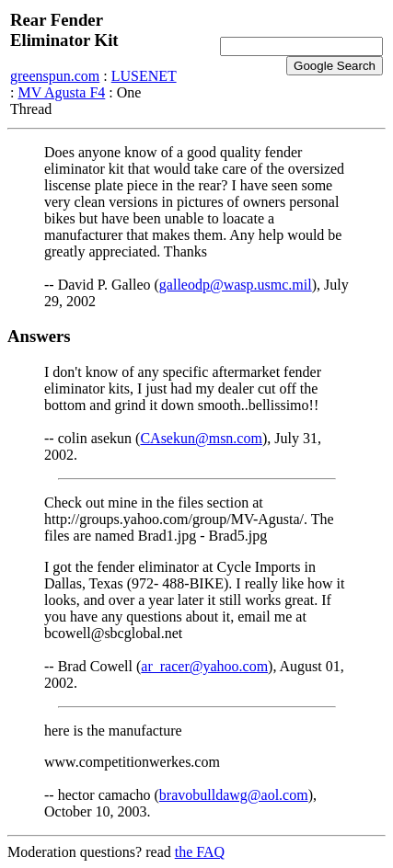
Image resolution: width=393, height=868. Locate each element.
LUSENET (144, 76)
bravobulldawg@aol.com (234, 795)
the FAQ (200, 852)
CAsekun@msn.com (201, 438)
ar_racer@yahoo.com (204, 666)
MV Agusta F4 (61, 92)
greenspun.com (55, 76)
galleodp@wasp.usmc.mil (236, 285)
